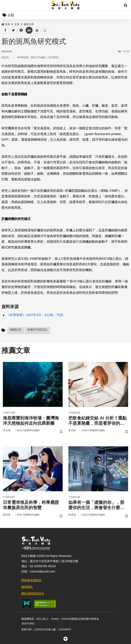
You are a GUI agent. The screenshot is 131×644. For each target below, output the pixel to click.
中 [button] (29, 30)
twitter (13, 30)
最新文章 (29, 24)
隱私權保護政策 (31, 580)
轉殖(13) (16, 330)
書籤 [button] (45, 30)
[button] (126, 5)
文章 (17, 24)
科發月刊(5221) (37, 330)
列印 (37, 30)
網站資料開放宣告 (33, 594)
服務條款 (27, 587)
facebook (5, 30)
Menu (5, 5)
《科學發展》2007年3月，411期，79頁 (35, 315)
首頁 (6, 24)
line (20, 30)
